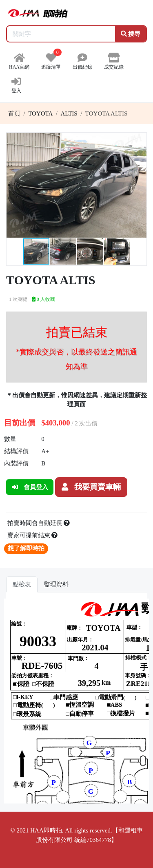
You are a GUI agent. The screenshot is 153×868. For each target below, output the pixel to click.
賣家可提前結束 (33, 535)
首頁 (14, 114)
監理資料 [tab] (56, 584)
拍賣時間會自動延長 (39, 523)
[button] (139, 140)
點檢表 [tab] (22, 584)
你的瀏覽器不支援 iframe (76, 701)
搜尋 (131, 34)
